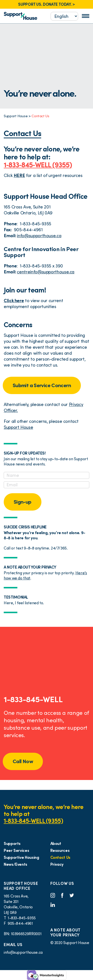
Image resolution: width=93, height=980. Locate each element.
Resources (60, 850)
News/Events (15, 864)
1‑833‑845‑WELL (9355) (38, 165)
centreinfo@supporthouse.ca (46, 272)
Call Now (23, 761)
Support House (18, 427)
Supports (12, 843)
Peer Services (16, 850)
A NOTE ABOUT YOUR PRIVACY (65, 932)
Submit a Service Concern (42, 385)
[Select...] (64, 16)
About (56, 843)
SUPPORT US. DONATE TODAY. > (46, 4)
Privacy (57, 864)
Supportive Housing (21, 857)
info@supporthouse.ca (39, 236)
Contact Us (60, 857)
